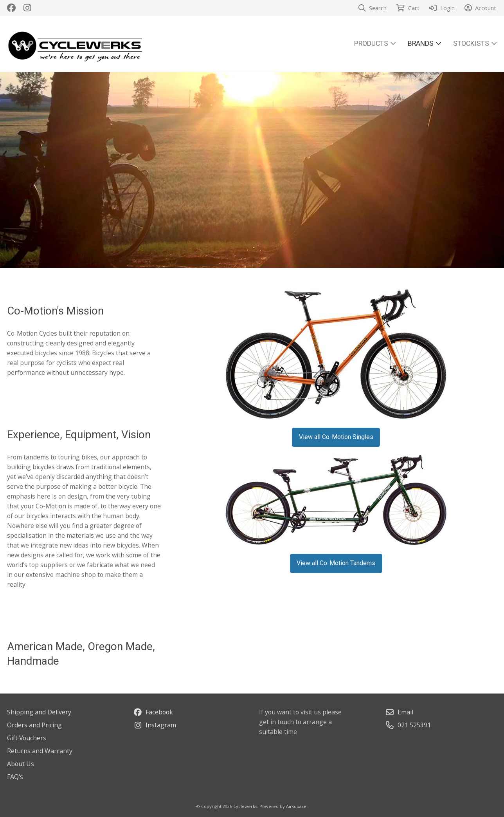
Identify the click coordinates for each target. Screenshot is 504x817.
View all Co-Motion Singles (336, 437)
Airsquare (296, 806)
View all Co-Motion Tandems (336, 563)
